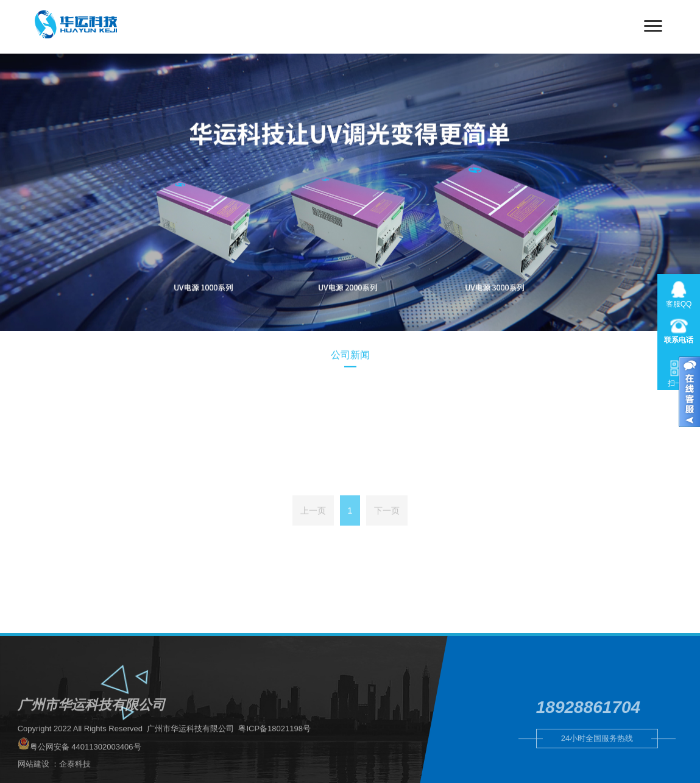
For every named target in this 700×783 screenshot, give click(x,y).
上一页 (313, 519)
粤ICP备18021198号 (274, 742)
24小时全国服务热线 (597, 749)
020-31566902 (679, 329)
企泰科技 (75, 778)
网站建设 (34, 778)
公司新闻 (350, 358)
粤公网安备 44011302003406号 (80, 758)
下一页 (387, 519)
